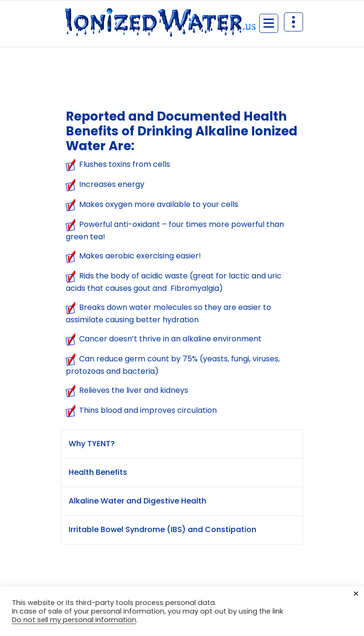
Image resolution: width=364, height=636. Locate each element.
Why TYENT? (92, 444)
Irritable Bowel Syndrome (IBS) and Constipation (162, 529)
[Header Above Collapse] (293, 22)
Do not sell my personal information (74, 620)
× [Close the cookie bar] (356, 594)
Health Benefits (98, 472)
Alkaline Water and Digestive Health (137, 501)
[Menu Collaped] (269, 23)
